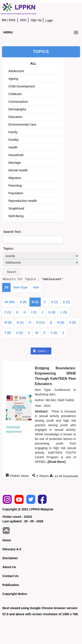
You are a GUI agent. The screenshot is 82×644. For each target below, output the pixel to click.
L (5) (64, 312)
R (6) (61, 322)
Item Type (21, 287)
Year (36, 287)
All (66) (10, 302)
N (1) (20, 322)
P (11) (40, 322)
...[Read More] (55, 462)
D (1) (55, 302)
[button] (11, 272)
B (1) (35, 302)
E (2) (66, 302)
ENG (12, 20)
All (6, 287)
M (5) (8, 322)
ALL (33, 63)
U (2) (20, 333)
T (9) (8, 333)
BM (4, 20)
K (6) (52, 312)
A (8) (23, 302)
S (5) (73, 322)
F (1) (8, 312)
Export (40, 351)
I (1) (34, 312)
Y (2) (54, 333)
